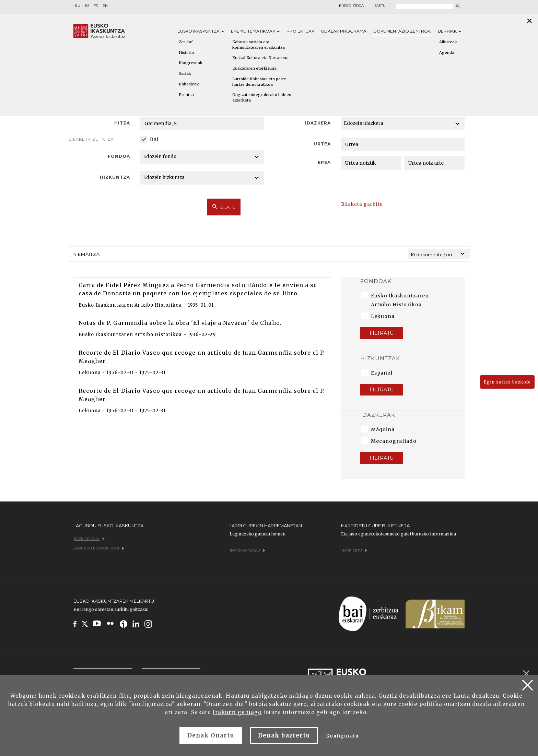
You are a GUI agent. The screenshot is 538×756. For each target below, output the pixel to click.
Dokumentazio (402, 31)
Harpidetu (354, 550)
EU (78, 6)
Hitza (122, 123)
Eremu (255, 31)
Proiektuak (300, 31)
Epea (324, 162)
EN (105, 6)
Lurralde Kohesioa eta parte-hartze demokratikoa (260, 82)
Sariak (185, 73)
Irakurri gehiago (237, 712)
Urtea (322, 144)
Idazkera (318, 123)
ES (87, 6)
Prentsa (186, 95)
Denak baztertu (284, 735)
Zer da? (186, 42)
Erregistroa (351, 6)
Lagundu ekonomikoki (99, 548)
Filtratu (382, 333)
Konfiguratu (342, 736)
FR (96, 6)
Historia (186, 52)
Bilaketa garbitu (362, 204)
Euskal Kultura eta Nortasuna (260, 58)
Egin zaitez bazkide (507, 382)
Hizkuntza (115, 177)
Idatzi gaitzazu (248, 550)
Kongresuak (191, 63)
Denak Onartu (211, 735)
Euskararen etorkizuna (254, 68)
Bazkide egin (89, 539)
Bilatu (224, 207)
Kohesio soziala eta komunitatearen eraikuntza (259, 45)
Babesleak (189, 84)
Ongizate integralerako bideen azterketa (262, 97)
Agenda (447, 52)
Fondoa (119, 156)
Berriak (449, 31)
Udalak (344, 31)
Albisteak (448, 42)
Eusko (201, 31)
